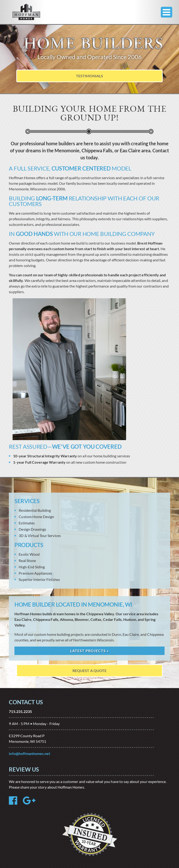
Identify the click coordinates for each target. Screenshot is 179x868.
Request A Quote (89, 671)
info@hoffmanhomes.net (29, 753)
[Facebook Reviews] (15, 802)
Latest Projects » (89, 651)
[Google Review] (31, 802)
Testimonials (90, 76)
